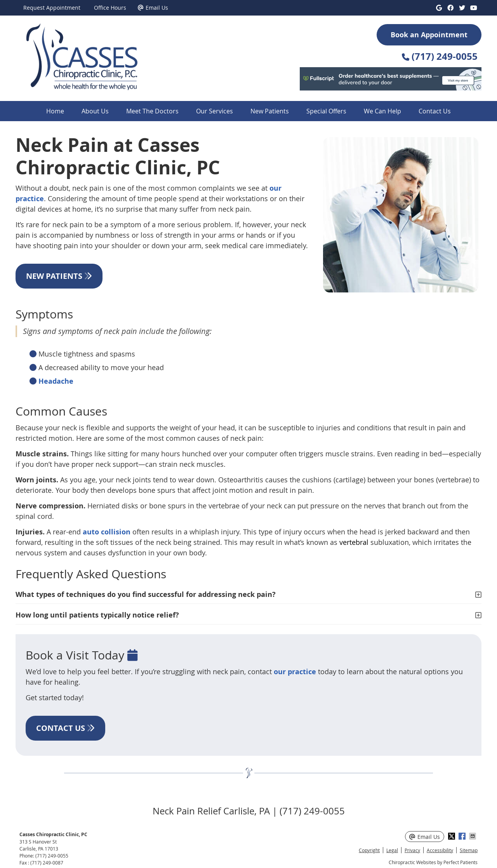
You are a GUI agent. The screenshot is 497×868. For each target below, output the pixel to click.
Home (55, 111)
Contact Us (435, 111)
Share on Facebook (463, 836)
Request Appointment (52, 8)
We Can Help (382, 111)
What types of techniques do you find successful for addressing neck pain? (146, 594)
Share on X (452, 836)
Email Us (153, 8)
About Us (95, 111)
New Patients (270, 111)
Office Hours (110, 8)
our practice (295, 672)
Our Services (215, 111)
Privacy (412, 850)
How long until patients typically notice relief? (97, 615)
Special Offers (326, 111)
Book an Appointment (429, 35)
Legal (392, 850)
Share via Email (473, 836)
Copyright (369, 850)
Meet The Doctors (152, 111)
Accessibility (440, 850)
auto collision (107, 532)
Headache (56, 381)
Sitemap (469, 850)
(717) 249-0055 (52, 856)
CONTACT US (65, 728)
